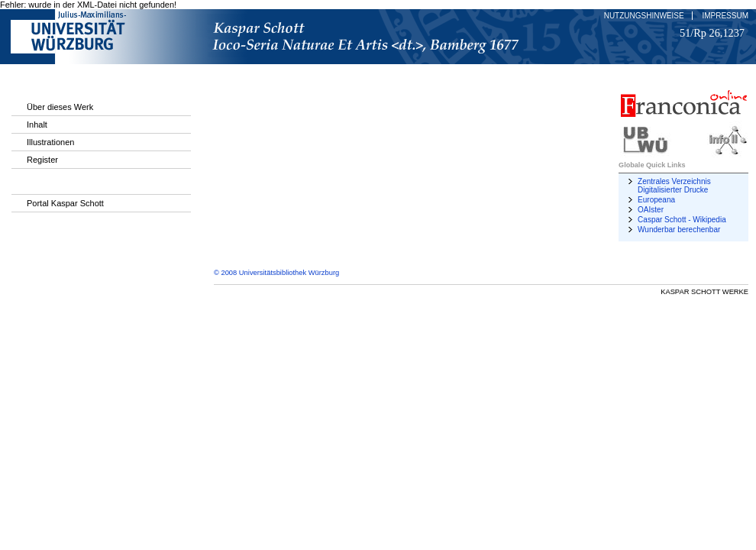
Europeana (656, 200)
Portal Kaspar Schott (65, 203)
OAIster (651, 210)
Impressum (725, 16)
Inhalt (37, 125)
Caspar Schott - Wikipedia (682, 220)
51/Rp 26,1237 (712, 33)
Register (42, 160)
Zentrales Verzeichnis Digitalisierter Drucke (674, 186)
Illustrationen (50, 142)
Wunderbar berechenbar (679, 230)
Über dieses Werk (60, 107)
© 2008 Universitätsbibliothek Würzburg (276, 273)
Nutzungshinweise (644, 16)
